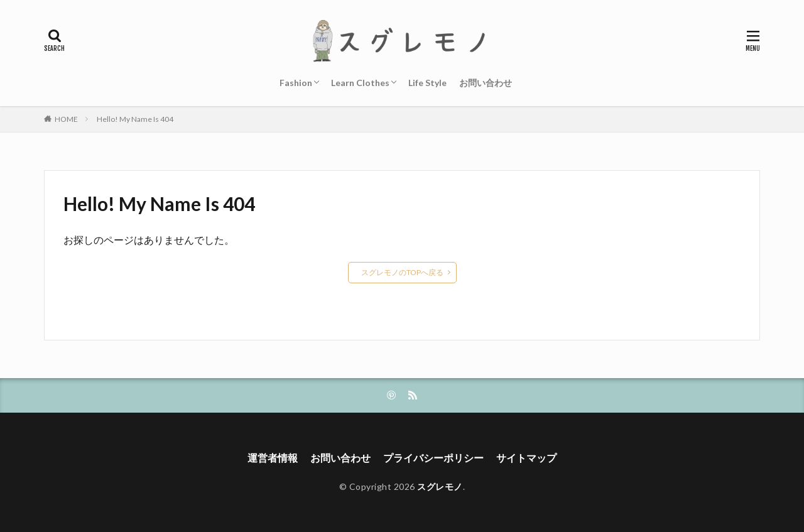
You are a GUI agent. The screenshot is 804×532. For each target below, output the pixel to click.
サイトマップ (526, 458)
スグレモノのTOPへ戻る (402, 272)
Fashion (296, 83)
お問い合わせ (486, 83)
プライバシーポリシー (433, 458)
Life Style (427, 83)
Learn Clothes (360, 83)
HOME (66, 119)
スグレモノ (440, 486)
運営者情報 (273, 458)
